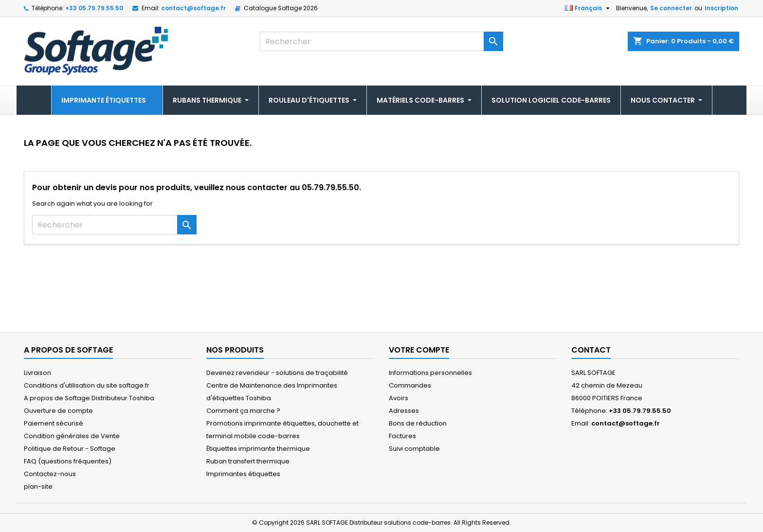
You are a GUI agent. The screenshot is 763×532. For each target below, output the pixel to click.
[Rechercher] (381, 41)
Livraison (37, 373)
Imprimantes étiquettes (243, 474)
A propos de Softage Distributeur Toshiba (89, 398)
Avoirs (399, 398)
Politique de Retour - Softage (70, 449)
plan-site (38, 487)
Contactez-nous (50, 474)
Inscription (721, 8)
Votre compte (419, 350)
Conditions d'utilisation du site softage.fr (87, 385)
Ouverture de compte (58, 411)
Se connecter (671, 8)
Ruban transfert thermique (248, 461)
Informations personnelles (430, 373)
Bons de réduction (418, 423)
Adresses (404, 411)
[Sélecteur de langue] (589, 8)
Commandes (410, 385)
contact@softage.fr (193, 8)
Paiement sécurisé (54, 423)
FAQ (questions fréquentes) (68, 461)
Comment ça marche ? (243, 411)
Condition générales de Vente (72, 436)
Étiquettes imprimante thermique (258, 449)
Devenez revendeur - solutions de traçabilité (277, 373)
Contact (591, 350)
